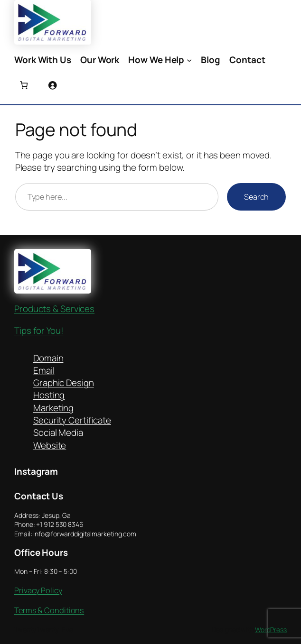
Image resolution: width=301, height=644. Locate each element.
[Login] (52, 85)
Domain (48, 358)
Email (44, 370)
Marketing (53, 408)
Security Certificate (72, 420)
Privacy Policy (38, 590)
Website (50, 445)
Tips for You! (39, 331)
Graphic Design (64, 383)
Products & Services (54, 309)
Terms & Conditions (49, 610)
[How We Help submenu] (189, 60)
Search (256, 197)
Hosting (49, 395)
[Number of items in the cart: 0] (24, 85)
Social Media (58, 432)
